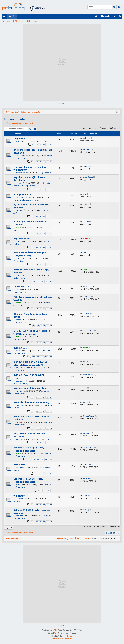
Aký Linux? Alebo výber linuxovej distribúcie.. (30, 179)
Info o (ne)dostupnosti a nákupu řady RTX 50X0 (33, 151)
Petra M (19, 499)
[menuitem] (96, 16)
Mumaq (86, 314)
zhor (18, 141)
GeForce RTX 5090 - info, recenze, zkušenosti (32, 512)
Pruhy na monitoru (23, 194)
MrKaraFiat (21, 368)
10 (41, 145)
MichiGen (20, 405)
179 (34, 357)
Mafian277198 (89, 286)
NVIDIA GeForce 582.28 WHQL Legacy (29, 377)
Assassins (20, 173)
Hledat (8, 21)
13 (51, 145)
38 (44, 522)
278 (34, 282)
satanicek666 (22, 381)
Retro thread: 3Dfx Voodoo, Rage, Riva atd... (31, 271)
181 (42, 357)
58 (44, 247)
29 (47, 411)
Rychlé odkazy (5, 17)
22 (41, 397)
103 (34, 460)
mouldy (86, 204)
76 (37, 162)
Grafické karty (19, 278)
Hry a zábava (46, 173)
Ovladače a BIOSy (21, 384)
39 (47, 522)
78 (44, 162)
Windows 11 (19, 496)
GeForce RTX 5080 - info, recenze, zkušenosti (32, 418)
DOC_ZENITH (22, 259)
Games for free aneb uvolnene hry (31, 402)
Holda (19, 183)
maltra (19, 320)
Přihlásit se (20, 21)
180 (38, 357)
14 (47, 189)
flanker (19, 337)
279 (38, 282)
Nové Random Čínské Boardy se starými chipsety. (30, 254)
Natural (86, 479)
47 (41, 216)
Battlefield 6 (20, 465)
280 (42, 282)
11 (44, 145)
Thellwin (87, 238)
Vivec (18, 439)
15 (51, 189)
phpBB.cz (68, 636)
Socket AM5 (18, 371)
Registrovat (34, 21)
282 (51, 282)
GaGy (18, 290)
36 (37, 522)
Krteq (18, 210)
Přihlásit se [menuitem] (115, 17)
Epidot (19, 241)
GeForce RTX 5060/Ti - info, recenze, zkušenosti (28, 480)
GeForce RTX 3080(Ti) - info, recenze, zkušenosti (29, 449)
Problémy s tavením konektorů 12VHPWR (30, 223)
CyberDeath (88, 177)
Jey (84, 194)
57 (41, 247)
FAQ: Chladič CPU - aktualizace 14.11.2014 (29, 435)
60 (51, 247)
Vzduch (48, 439)
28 (44, 411)
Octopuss (87, 167)
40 (51, 522)
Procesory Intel (20, 339)
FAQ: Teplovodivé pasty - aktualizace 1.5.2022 (33, 298)
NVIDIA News (20, 348)
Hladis (19, 227)
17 (41, 233)
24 (47, 397)
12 (47, 145)
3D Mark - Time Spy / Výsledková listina (31, 316)
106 (46, 460)
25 (51, 397)
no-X (18, 351)
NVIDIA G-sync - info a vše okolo (30, 388)
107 (51, 460)
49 (47, 216)
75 (37, 443)
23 (44, 397)
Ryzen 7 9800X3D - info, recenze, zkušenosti (31, 206)
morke (19, 303)
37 (41, 522)
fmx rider (20, 156)
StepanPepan (89, 416)
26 (37, 411)
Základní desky (20, 261)
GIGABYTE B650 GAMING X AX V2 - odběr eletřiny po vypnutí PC (31, 364)
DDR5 (45, 141)
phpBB (54, 630)
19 (47, 233)
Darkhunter (21, 197)
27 (41, 411)
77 (41, 162)
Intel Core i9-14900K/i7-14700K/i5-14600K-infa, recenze (32, 333)
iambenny (87, 150)
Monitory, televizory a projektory (27, 200)
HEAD (85, 496)
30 (51, 411)
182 (46, 357)
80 (51, 162)
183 (51, 357)
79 (47, 162)
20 (51, 233)
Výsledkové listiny (21, 292)
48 (44, 216)
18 (44, 233)
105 (42, 460)
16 (37, 233)
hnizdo (86, 221)
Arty (56, 633)
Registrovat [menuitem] (120, 17)
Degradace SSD (21, 239)
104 (38, 460)
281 (46, 282)
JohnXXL (87, 297)
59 (47, 247)
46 (37, 216)
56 (37, 247)
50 (51, 216)
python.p (87, 138)
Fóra (14, 16)
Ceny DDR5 (19, 139)
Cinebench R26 (21, 287)
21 (37, 397)
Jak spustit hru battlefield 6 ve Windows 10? (30, 168)
